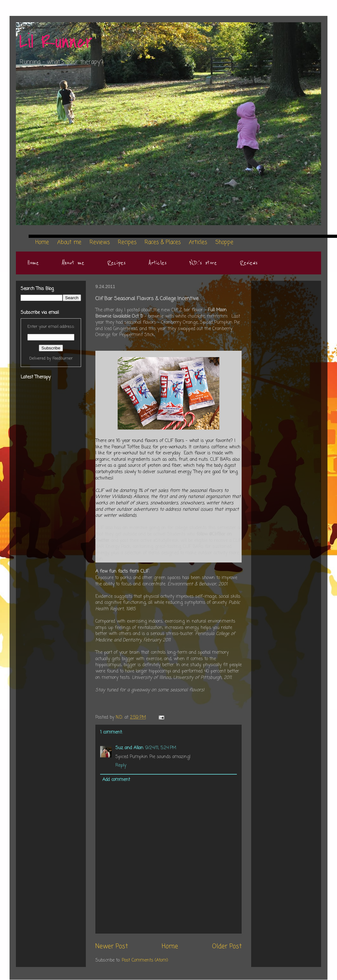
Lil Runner (56, 42)
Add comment (116, 780)
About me (73, 263)
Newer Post (112, 947)
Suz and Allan (129, 748)
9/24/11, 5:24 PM (161, 748)
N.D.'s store (203, 263)
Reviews (249, 263)
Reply (121, 766)
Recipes (116, 263)
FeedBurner (63, 359)
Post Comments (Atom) (145, 960)
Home (33, 263)
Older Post (227, 947)
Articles (158, 263)
